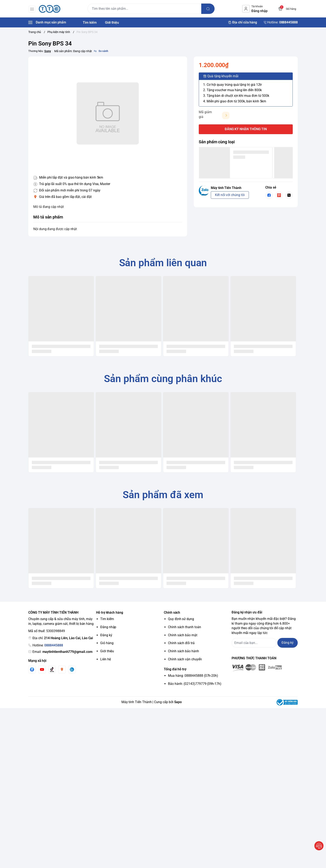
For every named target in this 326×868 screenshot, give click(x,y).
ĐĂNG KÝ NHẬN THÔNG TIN (246, 129)
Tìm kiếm (107, 619)
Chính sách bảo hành (183, 651)
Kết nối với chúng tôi (230, 195)
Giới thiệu (107, 651)
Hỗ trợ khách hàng (110, 612)
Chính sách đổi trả (181, 643)
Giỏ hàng (107, 643)
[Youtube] (42, 669)
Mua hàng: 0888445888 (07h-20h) (193, 676)
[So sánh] (101, 51)
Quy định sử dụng (181, 619)
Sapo (178, 702)
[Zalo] (72, 669)
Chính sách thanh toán (185, 627)
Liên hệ (106, 659)
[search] (208, 9)
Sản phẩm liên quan (163, 263)
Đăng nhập (108, 627)
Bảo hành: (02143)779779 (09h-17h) (195, 684)
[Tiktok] (52, 669)
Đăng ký (106, 635)
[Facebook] (32, 669)
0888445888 (54, 645)
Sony (48, 51)
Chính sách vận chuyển (185, 659)
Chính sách (172, 612)
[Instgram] (62, 669)
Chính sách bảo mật (183, 635)
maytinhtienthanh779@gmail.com (67, 652)
